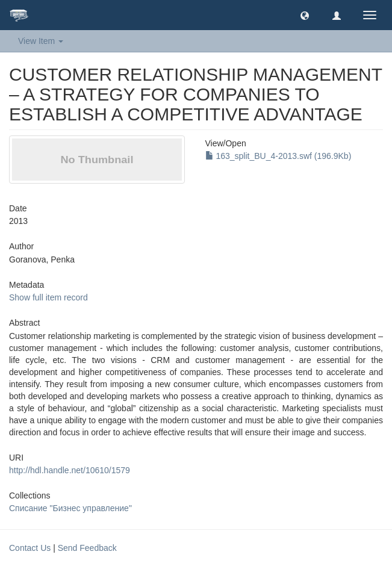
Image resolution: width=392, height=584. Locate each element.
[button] (305, 15)
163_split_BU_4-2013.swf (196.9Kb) (278, 156)
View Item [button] (41, 41)
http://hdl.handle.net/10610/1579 (70, 470)
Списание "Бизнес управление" (70, 508)
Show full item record (48, 297)
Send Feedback (87, 548)
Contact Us (30, 548)
